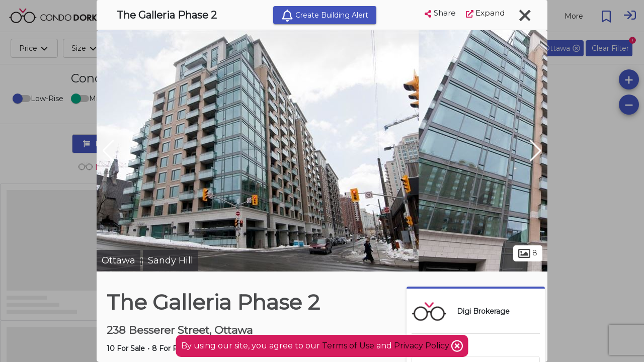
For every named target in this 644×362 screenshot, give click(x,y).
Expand (485, 13)
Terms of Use (348, 346)
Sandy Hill (171, 260)
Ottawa (118, 260)
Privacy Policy (423, 346)
